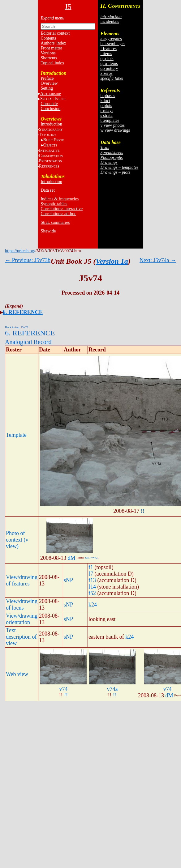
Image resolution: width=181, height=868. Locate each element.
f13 (92, 580)
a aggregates (111, 39)
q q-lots (107, 59)
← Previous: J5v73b (28, 260)
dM (71, 558)
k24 (93, 605)
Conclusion (50, 109)
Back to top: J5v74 (17, 327)
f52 (92, 593)
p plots (106, 106)
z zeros (106, 73)
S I (53, 99)
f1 (91, 567)
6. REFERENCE (23, 312)
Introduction (51, 124)
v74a (112, 689)
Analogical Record (28, 342)
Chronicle (49, 104)
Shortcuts (49, 58)
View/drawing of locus (22, 604)
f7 (91, 574)
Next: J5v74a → (158, 260)
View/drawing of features (22, 580)
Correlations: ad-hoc (58, 214)
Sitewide (48, 231)
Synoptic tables (54, 204)
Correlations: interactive (62, 209)
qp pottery (109, 68)
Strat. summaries (55, 222)
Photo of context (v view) (17, 540)
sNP (68, 580)
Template (16, 435)
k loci (105, 101)
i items (106, 54)
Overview (49, 83)
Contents (48, 38)
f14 (92, 587)
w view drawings (115, 130)
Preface (47, 78)
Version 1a (112, 261)
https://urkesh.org (20, 251)
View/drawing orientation (22, 619)
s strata (106, 115)
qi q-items (109, 64)
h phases (108, 96)
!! (143, 511)
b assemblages (113, 44)
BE (54, 140)
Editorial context (55, 33)
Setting (47, 88)
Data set (47, 190)
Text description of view (21, 637)
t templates (110, 120)
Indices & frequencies (60, 199)
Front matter (51, 48)
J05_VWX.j (91, 558)
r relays (107, 111)
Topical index (52, 63)
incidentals (110, 21)
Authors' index (53, 43)
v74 (63, 689)
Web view (17, 674)
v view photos (112, 125)
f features (108, 49)
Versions (48, 53)
